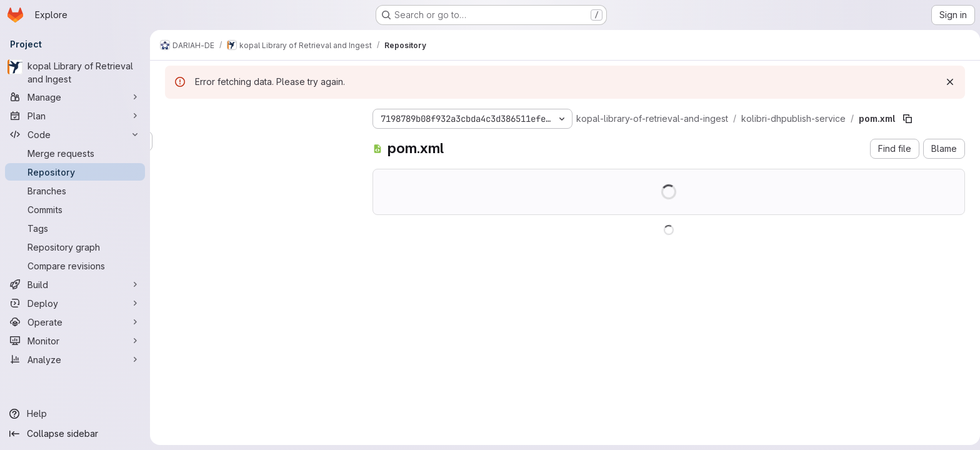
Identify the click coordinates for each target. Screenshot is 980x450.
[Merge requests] (75, 153)
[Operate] (75, 322)
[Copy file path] (905, 119)
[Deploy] (75, 303)
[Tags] (75, 228)
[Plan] (75, 116)
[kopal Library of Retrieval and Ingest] (75, 72)
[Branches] (75, 191)
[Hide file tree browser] (172, 116)
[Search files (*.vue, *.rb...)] (256, 141)
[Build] (75, 284)
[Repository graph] (75, 247)
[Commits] (75, 209)
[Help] (75, 414)
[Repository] (75, 172)
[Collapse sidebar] (75, 434)
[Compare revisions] (75, 266)
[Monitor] (75, 341)
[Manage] (75, 97)
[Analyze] (75, 359)
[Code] (75, 134)
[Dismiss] (947, 82)
